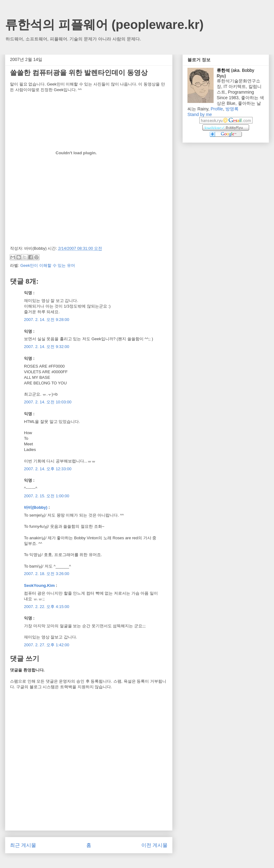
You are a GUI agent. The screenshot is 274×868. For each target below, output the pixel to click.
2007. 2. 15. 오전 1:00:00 (47, 496)
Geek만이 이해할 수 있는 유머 (48, 265)
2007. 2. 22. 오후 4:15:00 (47, 607)
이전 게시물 (154, 845)
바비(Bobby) (36, 507)
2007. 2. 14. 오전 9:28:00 (47, 320)
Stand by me (200, 114)
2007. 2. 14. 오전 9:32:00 (47, 347)
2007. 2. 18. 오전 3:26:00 (47, 574)
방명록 (232, 109)
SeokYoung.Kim (39, 585)
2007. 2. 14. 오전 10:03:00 (48, 402)
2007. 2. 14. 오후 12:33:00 (48, 469)
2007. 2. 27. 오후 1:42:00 (47, 645)
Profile (217, 109)
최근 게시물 (23, 845)
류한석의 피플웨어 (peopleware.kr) (104, 25)
